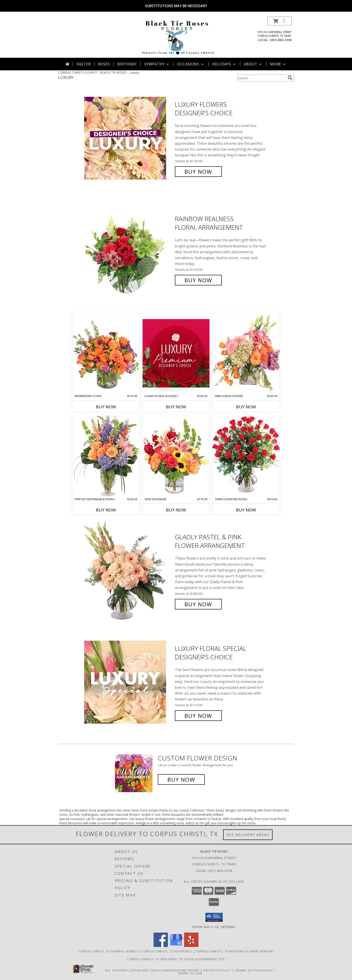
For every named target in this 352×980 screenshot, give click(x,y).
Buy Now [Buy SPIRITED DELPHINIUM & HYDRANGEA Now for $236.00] (106, 510)
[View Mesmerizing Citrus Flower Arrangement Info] (106, 353)
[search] (290, 78)
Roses (104, 64)
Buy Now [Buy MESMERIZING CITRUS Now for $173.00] (106, 407)
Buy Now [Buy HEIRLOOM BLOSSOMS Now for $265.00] (246, 407)
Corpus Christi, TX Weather (151, 959)
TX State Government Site (202, 959)
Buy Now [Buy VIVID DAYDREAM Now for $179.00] (176, 510)
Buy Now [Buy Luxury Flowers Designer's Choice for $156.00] (198, 172)
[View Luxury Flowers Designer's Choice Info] (128, 138)
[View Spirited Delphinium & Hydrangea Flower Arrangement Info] (106, 456)
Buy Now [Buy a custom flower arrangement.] (181, 779)
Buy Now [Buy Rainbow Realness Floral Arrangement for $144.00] (198, 280)
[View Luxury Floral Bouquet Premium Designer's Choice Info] (176, 353)
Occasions (191, 64)
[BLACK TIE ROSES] (177, 37)
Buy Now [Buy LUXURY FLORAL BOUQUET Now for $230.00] (176, 407)
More (278, 64)
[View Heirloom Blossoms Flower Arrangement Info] (246, 353)
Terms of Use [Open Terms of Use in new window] (190, 973)
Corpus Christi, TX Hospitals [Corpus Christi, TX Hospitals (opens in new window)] (166, 951)
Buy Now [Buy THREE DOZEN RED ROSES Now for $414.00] (246, 510)
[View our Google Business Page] (176, 946)
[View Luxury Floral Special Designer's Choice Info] (128, 682)
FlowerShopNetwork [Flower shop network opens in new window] (179, 970)
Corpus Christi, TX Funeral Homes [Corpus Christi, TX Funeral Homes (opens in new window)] (107, 951)
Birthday (127, 64)
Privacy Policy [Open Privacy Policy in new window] (217, 970)
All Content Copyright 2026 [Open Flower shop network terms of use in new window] (132, 970)
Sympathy (157, 64)
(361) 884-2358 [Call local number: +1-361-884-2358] (280, 40)
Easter (84, 64)
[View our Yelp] (191, 946)
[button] (279, 21)
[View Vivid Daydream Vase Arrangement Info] (176, 456)
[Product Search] (262, 78)
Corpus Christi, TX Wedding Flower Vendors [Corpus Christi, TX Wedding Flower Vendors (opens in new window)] (235, 951)
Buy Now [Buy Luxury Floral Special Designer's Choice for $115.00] (198, 716)
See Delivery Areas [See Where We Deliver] (248, 835)
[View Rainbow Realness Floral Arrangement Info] (128, 250)
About (253, 64)
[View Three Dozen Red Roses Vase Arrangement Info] (246, 456)
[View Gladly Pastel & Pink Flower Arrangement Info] (128, 571)
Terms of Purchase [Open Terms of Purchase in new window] (254, 970)
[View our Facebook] (161, 946)
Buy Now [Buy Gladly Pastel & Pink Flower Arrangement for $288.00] (198, 604)
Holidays (224, 64)
